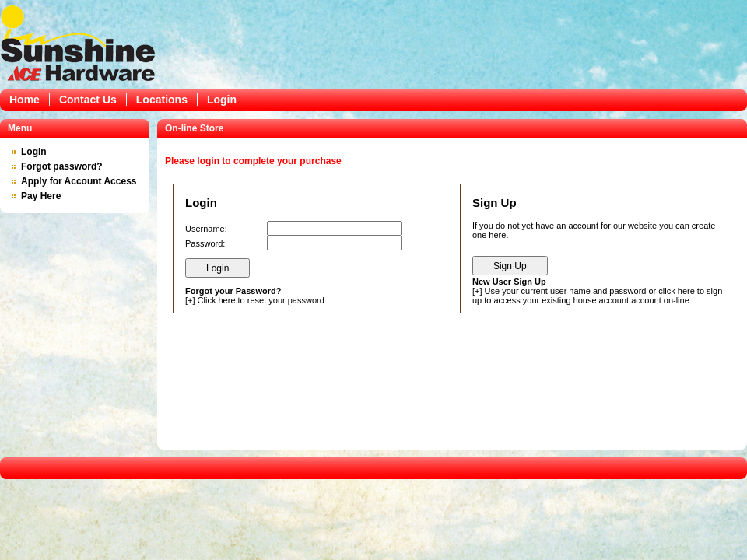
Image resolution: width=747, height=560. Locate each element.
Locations (162, 100)
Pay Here (41, 196)
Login (222, 100)
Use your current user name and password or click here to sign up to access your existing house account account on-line (597, 296)
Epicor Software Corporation (78, 43)
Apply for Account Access (79, 181)
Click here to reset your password (261, 300)
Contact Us (88, 100)
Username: (206, 229)
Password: (205, 243)
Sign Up (510, 266)
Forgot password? (62, 166)
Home (25, 100)
